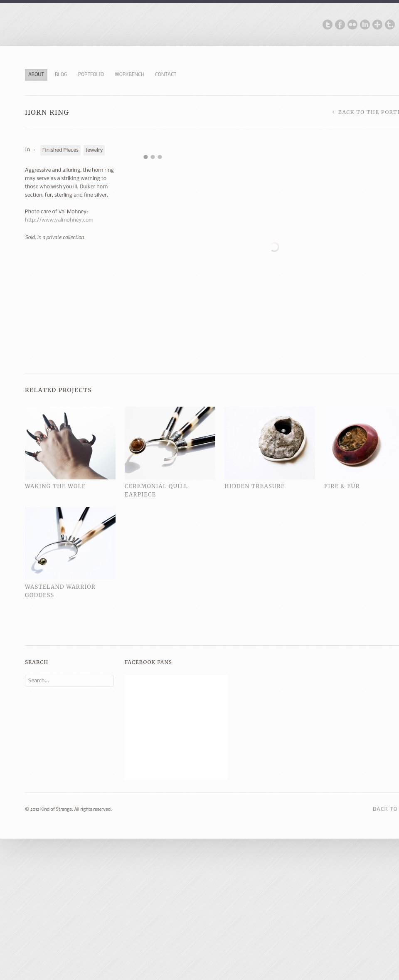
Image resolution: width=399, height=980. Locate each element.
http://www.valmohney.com (59, 220)
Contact (166, 75)
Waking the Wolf (55, 486)
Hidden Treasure (255, 486)
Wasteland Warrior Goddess (60, 591)
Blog (61, 75)
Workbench (129, 75)
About (36, 75)
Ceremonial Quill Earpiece (156, 490)
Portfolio (91, 75)
